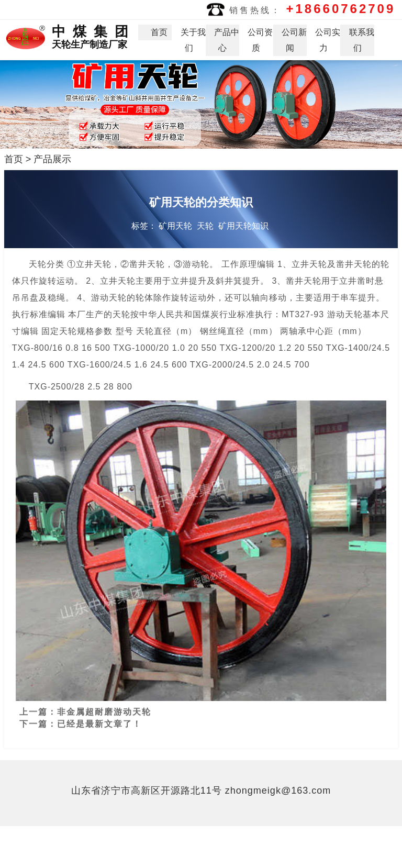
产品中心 (227, 40)
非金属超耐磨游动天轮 (104, 707)
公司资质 (260, 40)
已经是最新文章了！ (99, 719)
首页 (159, 32)
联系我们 (362, 40)
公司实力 (328, 40)
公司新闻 (294, 40)
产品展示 (52, 159)
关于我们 (193, 40)
